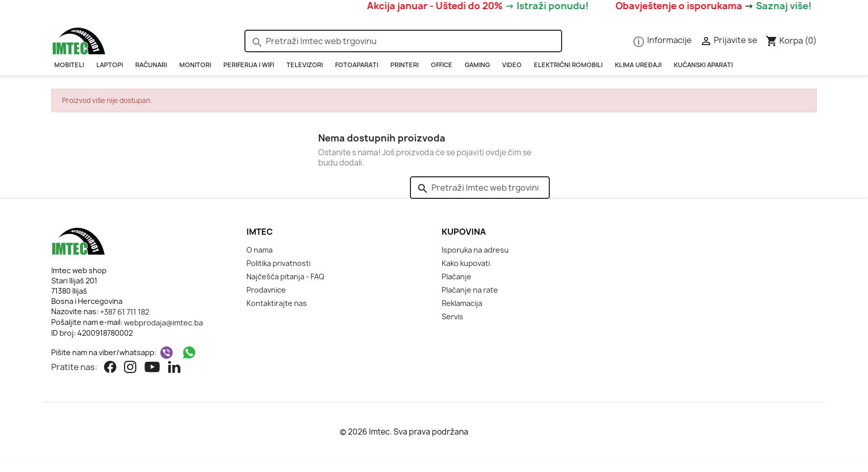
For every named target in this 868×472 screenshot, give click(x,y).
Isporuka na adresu (475, 250)
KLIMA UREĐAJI (638, 65)
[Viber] (167, 353)
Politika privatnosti (278, 263)
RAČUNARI (151, 65)
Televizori (305, 65)
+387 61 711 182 (125, 312)
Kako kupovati (466, 263)
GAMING (477, 65)
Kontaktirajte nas (277, 303)
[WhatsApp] (189, 353)
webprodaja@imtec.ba (163, 323)
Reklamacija (462, 303)
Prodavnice (266, 290)
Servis (452, 316)
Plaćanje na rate (470, 290)
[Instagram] (130, 368)
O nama (260, 250)
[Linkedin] (174, 368)
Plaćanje (457, 276)
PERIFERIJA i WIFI (249, 65)
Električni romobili (568, 65)
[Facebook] (110, 368)
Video (512, 65)
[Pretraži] (403, 41)
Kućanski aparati (703, 65)
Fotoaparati (357, 65)
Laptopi (110, 65)
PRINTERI (405, 65)
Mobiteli (69, 65)
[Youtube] (152, 368)
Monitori (195, 65)
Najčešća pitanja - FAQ (285, 276)
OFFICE (442, 65)
